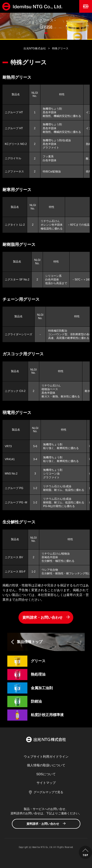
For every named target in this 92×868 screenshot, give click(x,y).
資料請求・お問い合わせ (42, 617)
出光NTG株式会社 (35, 48)
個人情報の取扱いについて (46, 765)
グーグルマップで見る (48, 792)
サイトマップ (46, 783)
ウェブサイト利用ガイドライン (46, 757)
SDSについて (46, 774)
